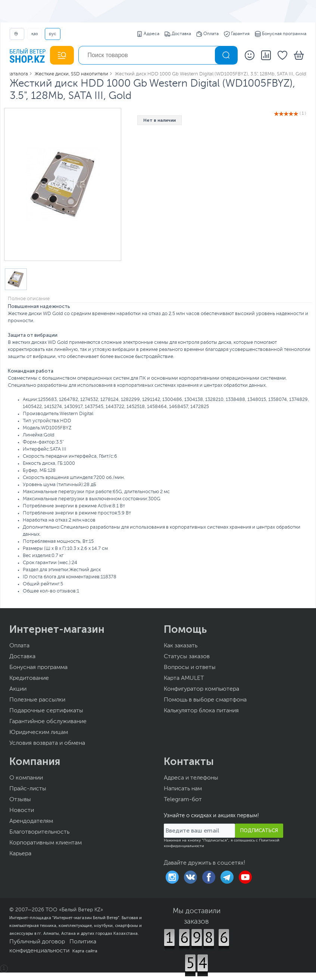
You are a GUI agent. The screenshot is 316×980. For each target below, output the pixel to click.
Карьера (20, 854)
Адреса (148, 34)
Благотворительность (39, 832)
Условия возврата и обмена (47, 743)
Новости (22, 811)
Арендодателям (31, 821)
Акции (18, 689)
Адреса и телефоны (191, 778)
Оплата (207, 34)
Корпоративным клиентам (46, 843)
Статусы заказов (187, 657)
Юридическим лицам (39, 732)
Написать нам (183, 789)
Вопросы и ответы (190, 668)
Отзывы (20, 800)
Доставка (178, 34)
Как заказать (181, 646)
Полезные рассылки (37, 700)
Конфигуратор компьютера (201, 689)
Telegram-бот (183, 800)
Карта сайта (85, 951)
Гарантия (237, 34)
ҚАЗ (35, 34)
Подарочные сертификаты (46, 711)
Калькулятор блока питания (201, 711)
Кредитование (29, 678)
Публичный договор (37, 942)
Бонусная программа (281, 34)
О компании (26, 778)
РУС (53, 34)
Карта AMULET (184, 678)
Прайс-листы (28, 789)
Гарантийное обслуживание (48, 722)
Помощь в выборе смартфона (205, 700)
